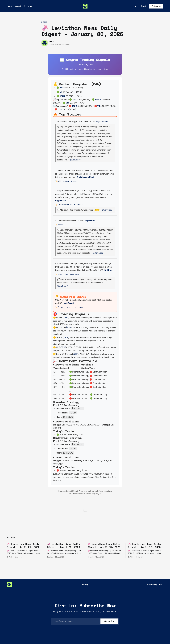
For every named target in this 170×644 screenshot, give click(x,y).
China (66, 274)
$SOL (66, 337)
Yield (60, 181)
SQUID (74, 106)
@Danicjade (75, 160)
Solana (80, 205)
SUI (74, 99)
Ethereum (62, 205)
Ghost (161, 584)
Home (9, 6)
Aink (51, 42)
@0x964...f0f (63, 286)
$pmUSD (62, 307)
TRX (99, 106)
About (18, 6)
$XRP (64, 347)
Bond (60, 274)
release (66, 181)
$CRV (75, 354)
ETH (61, 92)
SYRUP (98, 99)
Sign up (85, 584)
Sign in (144, 6)
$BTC (66, 318)
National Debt (72, 307)
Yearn (60, 225)
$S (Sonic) (71, 205)
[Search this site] (136, 6)
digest (44, 22)
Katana (74, 181)
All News (28, 6)
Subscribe (156, 6)
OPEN (62, 96)
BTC (61, 88)
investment (74, 274)
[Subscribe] (109, 621)
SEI (67, 103)
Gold (81, 307)
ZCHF (60, 109)
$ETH (68, 327)
